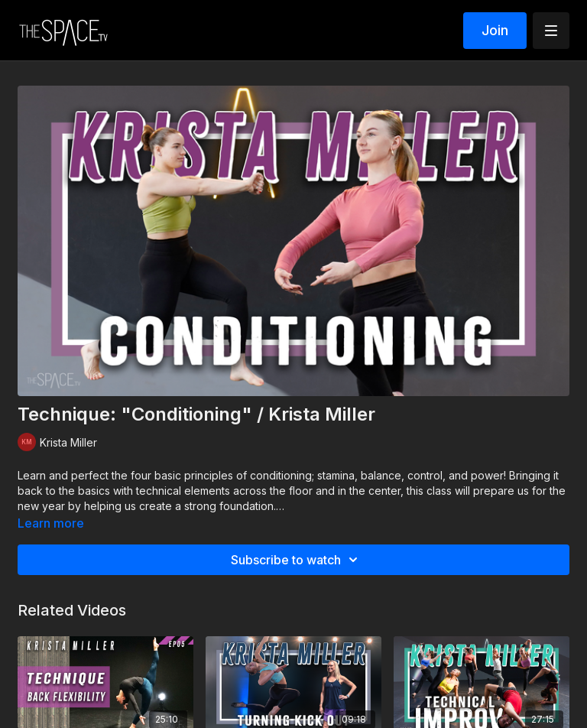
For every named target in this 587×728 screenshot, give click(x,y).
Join (495, 30)
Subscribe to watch (297, 560)
